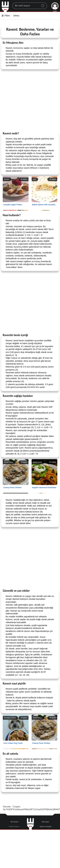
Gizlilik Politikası (14, 826)
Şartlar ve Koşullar (46, 826)
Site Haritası (14, 822)
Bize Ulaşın (46, 822)
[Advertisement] (29, 100)
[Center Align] (44, 4)
